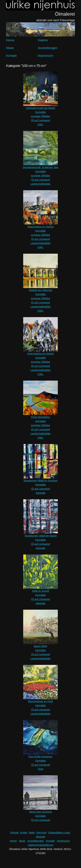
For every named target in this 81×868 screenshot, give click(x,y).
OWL (40, 124)
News (10, 48)
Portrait (14, 832)
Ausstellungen (48, 48)
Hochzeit (41, 832)
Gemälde (41, 112)
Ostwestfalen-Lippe (59, 832)
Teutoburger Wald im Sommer (41, 480)
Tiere (40, 769)
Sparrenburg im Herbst (40, 227)
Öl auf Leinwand (40, 120)
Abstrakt (40, 493)
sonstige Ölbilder (40, 116)
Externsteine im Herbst (40, 354)
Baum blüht (40, 646)
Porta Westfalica (41, 417)
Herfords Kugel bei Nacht (40, 108)
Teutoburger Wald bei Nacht (40, 536)
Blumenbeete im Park (40, 701)
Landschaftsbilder (40, 184)
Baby (32, 832)
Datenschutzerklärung (40, 845)
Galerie (43, 40)
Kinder (24, 832)
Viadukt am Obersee (40, 290)
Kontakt (11, 56)
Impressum (45, 56)
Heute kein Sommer (41, 812)
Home (10, 40)
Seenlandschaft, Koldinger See (40, 167)
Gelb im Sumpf (40, 591)
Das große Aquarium (40, 756)
